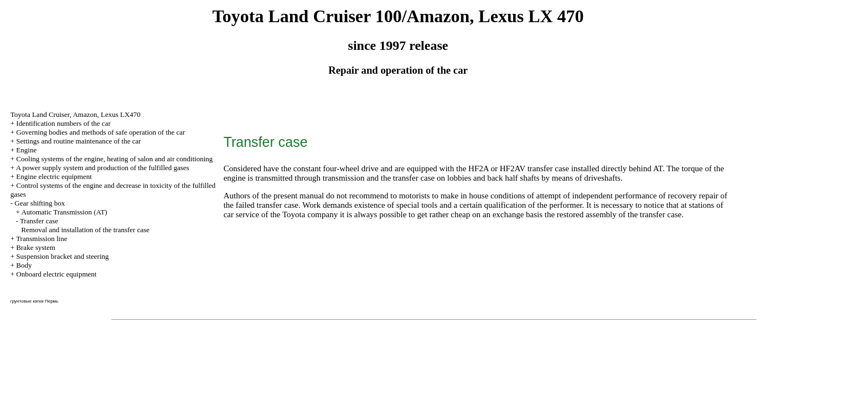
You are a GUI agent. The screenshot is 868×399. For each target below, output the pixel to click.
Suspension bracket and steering (62, 256)
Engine (26, 150)
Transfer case (39, 221)
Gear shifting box (40, 203)
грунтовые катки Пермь (35, 301)
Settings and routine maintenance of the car (78, 141)
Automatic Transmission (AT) (64, 212)
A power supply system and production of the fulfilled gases (103, 168)
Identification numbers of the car (63, 123)
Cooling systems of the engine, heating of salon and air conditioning (114, 159)
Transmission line (42, 239)
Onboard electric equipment (56, 274)
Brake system (35, 247)
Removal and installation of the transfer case (85, 230)
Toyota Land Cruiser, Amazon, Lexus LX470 (76, 114)
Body (24, 265)
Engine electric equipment (54, 177)
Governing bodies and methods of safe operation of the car (100, 132)
